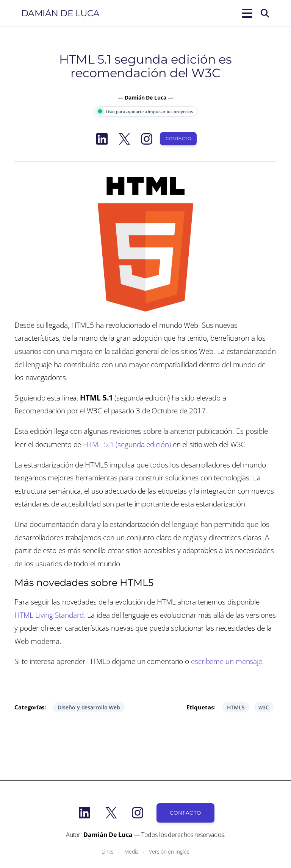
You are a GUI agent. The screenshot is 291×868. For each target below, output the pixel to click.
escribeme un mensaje (227, 661)
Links (108, 852)
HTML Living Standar (47, 615)
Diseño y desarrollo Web (89, 707)
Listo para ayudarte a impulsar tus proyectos (146, 111)
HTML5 (236, 707)
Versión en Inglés (169, 852)
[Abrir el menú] (246, 13)
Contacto (178, 139)
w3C (264, 707)
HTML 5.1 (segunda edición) (127, 444)
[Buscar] (265, 13)
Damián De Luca (60, 13)
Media (131, 852)
